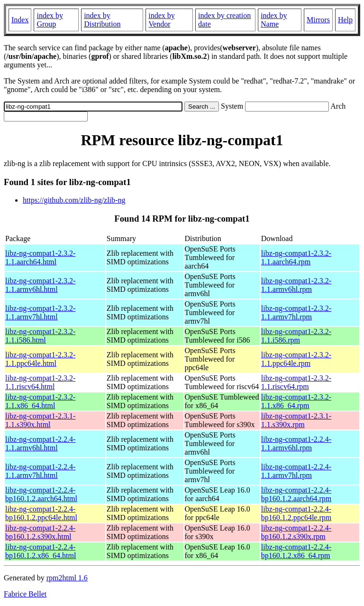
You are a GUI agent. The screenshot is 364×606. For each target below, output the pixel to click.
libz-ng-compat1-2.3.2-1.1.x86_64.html (40, 401)
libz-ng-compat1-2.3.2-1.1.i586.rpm (296, 336)
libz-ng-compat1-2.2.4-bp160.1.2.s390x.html (40, 532)
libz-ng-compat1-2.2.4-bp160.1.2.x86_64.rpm (296, 551)
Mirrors (318, 20)
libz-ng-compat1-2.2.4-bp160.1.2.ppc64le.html (41, 513)
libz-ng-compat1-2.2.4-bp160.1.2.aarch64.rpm (296, 494)
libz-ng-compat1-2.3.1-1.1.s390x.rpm (296, 420)
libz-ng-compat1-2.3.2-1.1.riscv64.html (40, 382)
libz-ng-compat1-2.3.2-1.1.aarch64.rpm (296, 257)
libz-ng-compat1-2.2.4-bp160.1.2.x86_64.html (41, 551)
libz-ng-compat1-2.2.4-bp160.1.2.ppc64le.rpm (296, 513)
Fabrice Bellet (25, 594)
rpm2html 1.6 (67, 578)
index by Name (274, 20)
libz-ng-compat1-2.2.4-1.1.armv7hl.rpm (296, 471)
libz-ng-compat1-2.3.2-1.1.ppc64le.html (40, 359)
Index (20, 20)
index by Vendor (162, 20)
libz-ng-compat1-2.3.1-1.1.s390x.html (40, 420)
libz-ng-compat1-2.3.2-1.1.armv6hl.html (40, 285)
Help (345, 20)
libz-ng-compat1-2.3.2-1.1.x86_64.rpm (296, 401)
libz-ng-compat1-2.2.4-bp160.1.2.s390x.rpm (296, 532)
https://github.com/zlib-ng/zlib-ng (74, 200)
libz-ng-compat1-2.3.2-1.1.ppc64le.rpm (296, 359)
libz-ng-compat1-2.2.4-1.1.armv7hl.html (40, 471)
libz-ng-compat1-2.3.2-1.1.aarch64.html (40, 257)
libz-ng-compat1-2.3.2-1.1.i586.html (40, 336)
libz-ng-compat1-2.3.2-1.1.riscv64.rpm (296, 382)
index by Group (50, 20)
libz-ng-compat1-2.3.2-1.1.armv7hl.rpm (296, 312)
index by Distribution (102, 20)
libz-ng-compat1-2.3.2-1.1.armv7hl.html (40, 312)
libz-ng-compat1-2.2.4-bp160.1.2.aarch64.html (41, 494)
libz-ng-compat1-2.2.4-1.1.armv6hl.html (40, 443)
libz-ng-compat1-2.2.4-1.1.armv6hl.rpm (296, 443)
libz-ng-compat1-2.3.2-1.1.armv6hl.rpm (296, 285)
